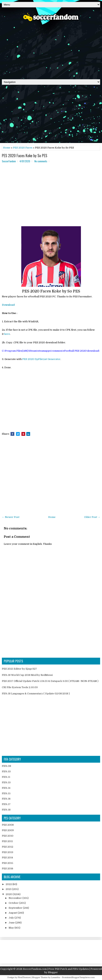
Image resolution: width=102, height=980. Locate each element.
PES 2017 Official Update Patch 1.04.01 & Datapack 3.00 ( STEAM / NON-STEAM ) (50, 681)
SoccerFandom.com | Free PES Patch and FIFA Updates (56, 969)
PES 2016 (8, 868)
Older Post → (92, 517)
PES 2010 (8, 836)
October (14, 903)
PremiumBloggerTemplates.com (78, 977)
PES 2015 (8, 863)
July (12, 918)
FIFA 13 (6, 782)
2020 (9, 894)
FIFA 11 (6, 777)
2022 (9, 884)
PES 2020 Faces (23, 148)
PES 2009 (8, 830)
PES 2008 (8, 825)
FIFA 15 (6, 793)
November (16, 898)
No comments (41, 161)
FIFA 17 (6, 804)
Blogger (53, 972)
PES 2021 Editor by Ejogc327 (19, 669)
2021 (9, 889)
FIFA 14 (6, 788)
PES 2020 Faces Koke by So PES (25, 155)
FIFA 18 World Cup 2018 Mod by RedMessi (27, 675)
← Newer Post (11, 517)
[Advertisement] (51, 49)
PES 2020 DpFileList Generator (41, 359)
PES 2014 (7, 858)
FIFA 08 (6, 766)
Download (8, 305)
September (16, 908)
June (12, 923)
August (13, 913)
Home (7, 148)
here (7, 334)
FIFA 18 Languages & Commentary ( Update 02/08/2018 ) (36, 694)
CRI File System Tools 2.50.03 (20, 687)
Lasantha (56, 977)
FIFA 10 (6, 771)
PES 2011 (7, 841)
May (12, 928)
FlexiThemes (24, 977)
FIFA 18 (6, 810)
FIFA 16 (6, 799)
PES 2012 (8, 847)
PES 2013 (8, 852)
